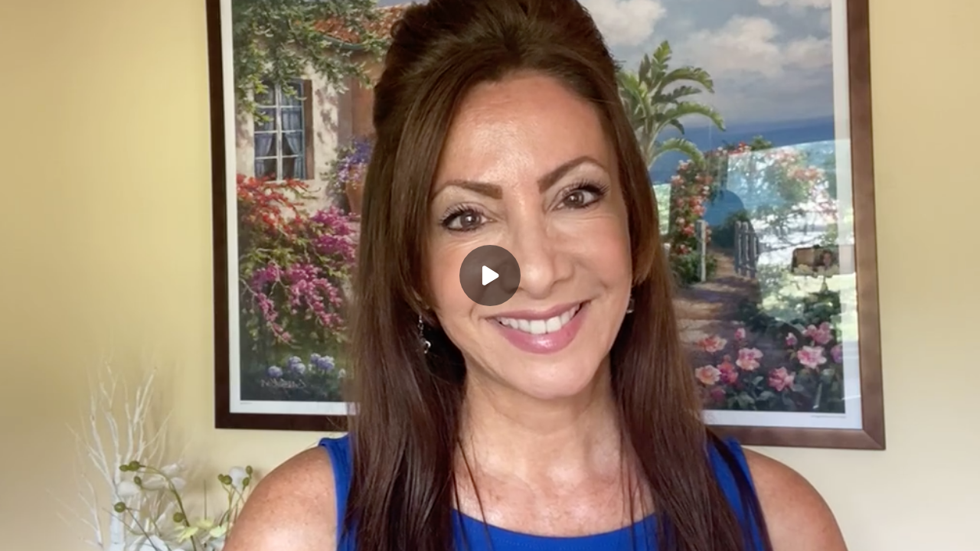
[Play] (490, 275)
